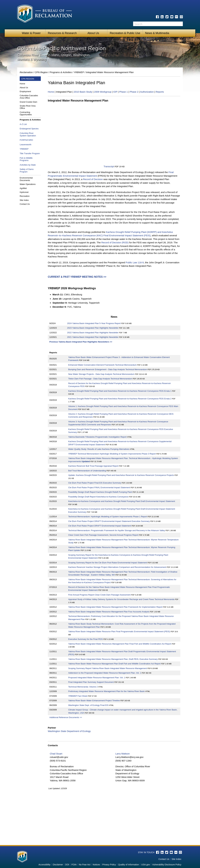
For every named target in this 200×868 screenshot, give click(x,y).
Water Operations (28, 184)
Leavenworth (25, 145)
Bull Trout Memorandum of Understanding (87, 471)
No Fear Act (85, 865)
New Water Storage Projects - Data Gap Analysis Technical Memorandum (102, 374)
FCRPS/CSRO (26, 140)
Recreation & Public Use (125, 33)
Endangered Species (29, 129)
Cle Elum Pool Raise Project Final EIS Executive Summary (95, 483)
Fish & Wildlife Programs (26, 159)
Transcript (109, 166)
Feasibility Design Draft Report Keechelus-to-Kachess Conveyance (98, 497)
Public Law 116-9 (135, 262)
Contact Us (25, 204)
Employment (25, 91)
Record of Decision (93, 179)
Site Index (24, 200)
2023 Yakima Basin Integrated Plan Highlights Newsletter (93, 328)
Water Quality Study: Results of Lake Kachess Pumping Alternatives (99, 449)
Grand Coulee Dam (28, 102)
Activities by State (28, 165)
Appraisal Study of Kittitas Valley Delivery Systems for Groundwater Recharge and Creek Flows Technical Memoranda (121, 599)
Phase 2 (134, 92)
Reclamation (26, 72)
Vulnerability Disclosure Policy (167, 865)
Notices (96, 865)
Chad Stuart (56, 754)
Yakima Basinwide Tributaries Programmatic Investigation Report (97, 437)
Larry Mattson (122, 754)
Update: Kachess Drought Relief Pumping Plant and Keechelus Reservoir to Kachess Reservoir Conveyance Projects (121, 475)
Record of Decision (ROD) (115, 242)
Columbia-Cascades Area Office (29, 97)
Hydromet (24, 192)
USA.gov (146, 865)
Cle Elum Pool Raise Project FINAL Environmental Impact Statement (99, 487)
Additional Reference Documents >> (66, 717)
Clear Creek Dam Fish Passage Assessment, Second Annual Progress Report (103, 535)
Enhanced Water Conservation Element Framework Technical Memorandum (103, 365)
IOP (115, 92)
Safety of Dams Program (27, 170)
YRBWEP (79, 72)
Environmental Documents (26, 179)
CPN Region (41, 72)
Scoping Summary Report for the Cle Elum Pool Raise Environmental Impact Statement (108, 563)
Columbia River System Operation (28, 134)
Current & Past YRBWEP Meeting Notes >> (77, 277)
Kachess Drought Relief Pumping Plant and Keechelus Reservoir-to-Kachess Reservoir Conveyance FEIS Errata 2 (120, 399)
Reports (160, 92)
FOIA (74, 865)
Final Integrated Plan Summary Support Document (91, 682)
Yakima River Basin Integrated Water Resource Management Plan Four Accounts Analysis (109, 612)
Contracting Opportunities (26, 113)
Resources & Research (62, 33)
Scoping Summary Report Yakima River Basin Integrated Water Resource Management (108, 668)
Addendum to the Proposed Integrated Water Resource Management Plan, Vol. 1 (105, 673)
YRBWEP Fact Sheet (78, 696)
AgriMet (23, 188)
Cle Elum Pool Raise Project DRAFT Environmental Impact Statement (100, 526)
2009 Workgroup (103, 92)
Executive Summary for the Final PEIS (86, 639)
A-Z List (23, 124)
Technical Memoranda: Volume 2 (83, 687)
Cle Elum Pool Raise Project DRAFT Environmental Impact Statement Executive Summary (109, 521)
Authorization (147, 92)
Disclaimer (58, 865)
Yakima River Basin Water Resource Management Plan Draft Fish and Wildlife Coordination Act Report (115, 664)
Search (180, 24)
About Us (93, 33)
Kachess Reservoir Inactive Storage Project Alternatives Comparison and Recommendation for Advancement (117, 567)
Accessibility (45, 865)
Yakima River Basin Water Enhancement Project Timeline (94, 701)
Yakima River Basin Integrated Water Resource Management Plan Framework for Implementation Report (115, 607)
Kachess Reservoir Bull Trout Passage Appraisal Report (93, 466)
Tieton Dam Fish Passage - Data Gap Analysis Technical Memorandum (101, 379)
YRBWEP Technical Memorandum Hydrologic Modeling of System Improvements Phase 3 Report (112, 454)
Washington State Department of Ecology (69, 731)
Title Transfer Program (30, 153)
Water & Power (31, 33)
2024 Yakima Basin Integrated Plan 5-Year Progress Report (94, 323)
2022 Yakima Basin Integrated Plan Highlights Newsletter (93, 333)
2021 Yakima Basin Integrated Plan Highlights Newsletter (93, 337)
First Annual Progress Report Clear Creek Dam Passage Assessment (99, 595)
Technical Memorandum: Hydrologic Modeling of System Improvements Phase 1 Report (108, 517)
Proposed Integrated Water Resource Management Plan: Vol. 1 (97, 678)
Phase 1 (124, 92)
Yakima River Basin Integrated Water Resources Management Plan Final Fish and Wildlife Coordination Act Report (120, 644)
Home (22, 84)
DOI (67, 865)
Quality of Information (129, 865)
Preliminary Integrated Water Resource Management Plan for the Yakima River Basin (107, 691)
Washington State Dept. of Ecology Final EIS (88, 705)
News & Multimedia (157, 33)
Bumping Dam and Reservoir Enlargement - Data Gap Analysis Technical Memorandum (108, 369)
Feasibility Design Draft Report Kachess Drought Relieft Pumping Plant (100, 492)
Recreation (25, 196)
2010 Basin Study (83, 92)
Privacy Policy (109, 865)
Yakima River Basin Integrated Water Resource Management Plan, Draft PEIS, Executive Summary (113, 659)
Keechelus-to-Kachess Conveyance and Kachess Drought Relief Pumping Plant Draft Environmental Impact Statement (122, 501)
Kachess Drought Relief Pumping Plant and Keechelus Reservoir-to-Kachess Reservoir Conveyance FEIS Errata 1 (120, 391)
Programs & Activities (30, 120)
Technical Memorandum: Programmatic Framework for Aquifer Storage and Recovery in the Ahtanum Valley (117, 530)
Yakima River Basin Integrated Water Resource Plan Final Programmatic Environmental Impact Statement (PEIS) (119, 631)
